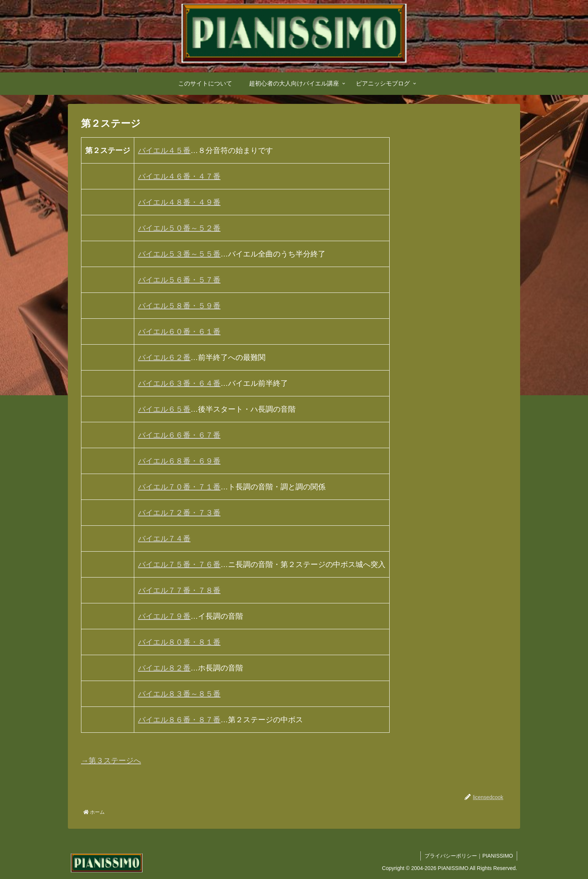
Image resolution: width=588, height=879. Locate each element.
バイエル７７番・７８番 (179, 590)
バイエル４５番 (164, 150)
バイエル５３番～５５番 (179, 254)
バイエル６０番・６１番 (179, 331)
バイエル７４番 (164, 538)
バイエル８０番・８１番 (179, 642)
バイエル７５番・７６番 (179, 564)
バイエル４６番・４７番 (179, 176)
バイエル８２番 (164, 668)
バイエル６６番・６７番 (179, 435)
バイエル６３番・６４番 (179, 383)
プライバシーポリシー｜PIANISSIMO (469, 856)
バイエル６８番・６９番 (179, 461)
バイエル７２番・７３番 (179, 513)
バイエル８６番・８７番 (179, 720)
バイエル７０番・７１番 (179, 487)
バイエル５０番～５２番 (179, 228)
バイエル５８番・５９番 (179, 306)
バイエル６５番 (164, 409)
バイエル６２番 (164, 357)
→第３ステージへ (111, 760)
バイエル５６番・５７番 (179, 280)
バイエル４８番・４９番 (179, 202)
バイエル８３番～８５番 (179, 694)
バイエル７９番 (164, 616)
